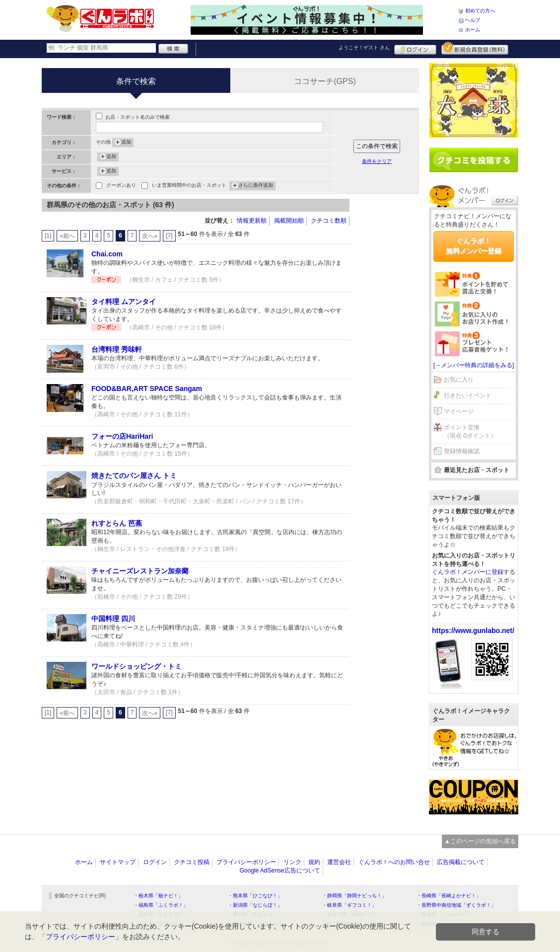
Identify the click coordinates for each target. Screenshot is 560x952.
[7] (169, 236)
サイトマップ (118, 862)
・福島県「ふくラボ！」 (161, 905)
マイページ (459, 411)
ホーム (473, 30)
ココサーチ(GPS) (325, 81)
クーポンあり (121, 186)
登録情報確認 (462, 451)
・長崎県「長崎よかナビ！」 (449, 896)
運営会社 (339, 862)
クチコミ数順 (329, 221)
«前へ (67, 236)
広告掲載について (461, 862)
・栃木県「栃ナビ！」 (158, 896)
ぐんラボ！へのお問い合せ (394, 862)
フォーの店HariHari (122, 436)
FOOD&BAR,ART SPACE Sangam (147, 389)
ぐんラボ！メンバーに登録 (468, 572)
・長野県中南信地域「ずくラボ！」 (456, 905)
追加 (126, 143)
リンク (292, 862)
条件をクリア (377, 161)
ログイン (415, 48)
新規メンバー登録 (475, 48)
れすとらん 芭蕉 (117, 523)
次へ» (150, 236)
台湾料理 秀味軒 (117, 349)
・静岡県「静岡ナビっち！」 (354, 896)
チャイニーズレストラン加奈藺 (140, 571)
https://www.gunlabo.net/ (473, 631)
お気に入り (459, 380)
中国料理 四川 (113, 619)
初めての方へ (480, 11)
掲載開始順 (289, 221)
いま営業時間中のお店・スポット (189, 186)
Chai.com (107, 254)
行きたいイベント (468, 396)
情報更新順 (252, 221)
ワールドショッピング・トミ (137, 666)
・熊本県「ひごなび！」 (255, 896)
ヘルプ (473, 20)
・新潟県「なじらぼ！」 (255, 905)
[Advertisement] (389, 348)
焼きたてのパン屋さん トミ (134, 476)
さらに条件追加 (256, 186)
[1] (48, 236)
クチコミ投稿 (192, 862)
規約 (314, 862)
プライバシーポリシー (246, 862)
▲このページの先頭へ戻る (480, 841)
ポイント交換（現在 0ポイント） (470, 432)
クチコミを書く (474, 160)
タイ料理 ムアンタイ (124, 302)
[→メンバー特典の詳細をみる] (474, 365)
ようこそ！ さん (364, 47)
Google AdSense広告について (280, 871)
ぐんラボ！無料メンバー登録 (474, 246)
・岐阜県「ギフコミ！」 (350, 905)
